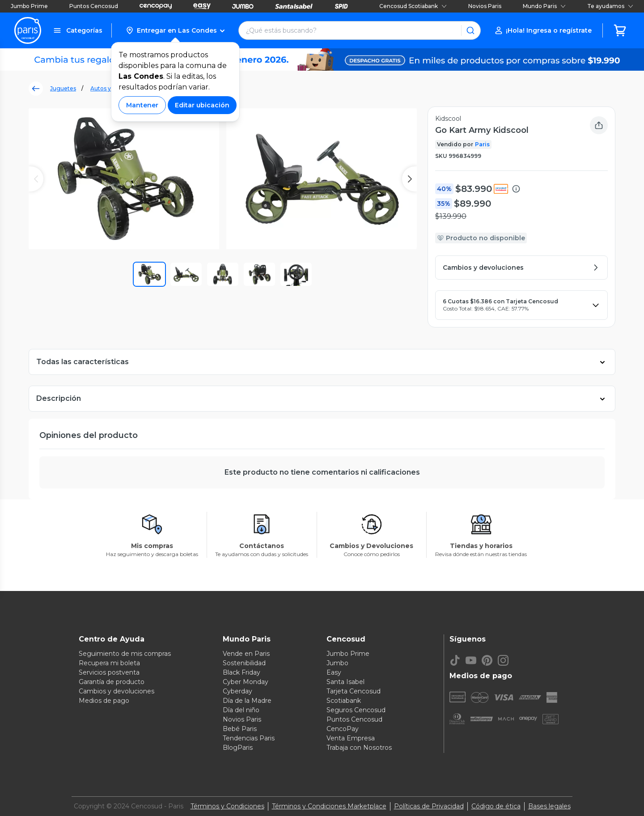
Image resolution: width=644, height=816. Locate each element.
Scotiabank (344, 701)
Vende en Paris (246, 654)
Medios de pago (104, 701)
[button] (175, 30)
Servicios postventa (109, 672)
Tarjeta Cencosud (354, 691)
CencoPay (343, 729)
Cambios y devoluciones (117, 691)
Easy (334, 672)
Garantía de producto (112, 682)
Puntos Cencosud (94, 6)
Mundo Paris (544, 6)
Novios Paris (485, 6)
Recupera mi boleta (109, 663)
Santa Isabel (345, 682)
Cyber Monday (246, 682)
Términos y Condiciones (227, 806)
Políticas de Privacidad (429, 806)
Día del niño (241, 710)
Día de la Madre (247, 701)
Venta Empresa (351, 738)
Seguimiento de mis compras (125, 654)
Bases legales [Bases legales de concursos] (549, 806)
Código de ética (496, 806)
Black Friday (241, 672)
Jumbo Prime (29, 6)
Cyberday (237, 691)
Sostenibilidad (244, 663)
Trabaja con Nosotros (359, 748)
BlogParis (238, 748)
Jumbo (337, 663)
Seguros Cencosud (356, 710)
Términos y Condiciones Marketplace (329, 806)
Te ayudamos (610, 6)
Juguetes (63, 88)
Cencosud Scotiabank (413, 6)
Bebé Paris (240, 729)
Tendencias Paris (249, 738)
